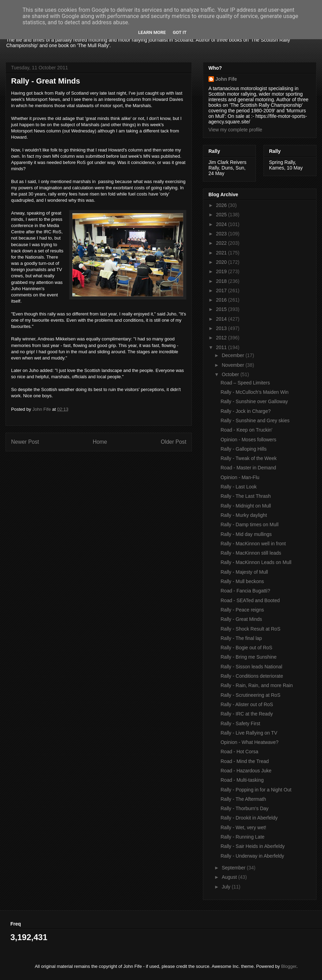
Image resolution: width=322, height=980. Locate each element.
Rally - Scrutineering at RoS (251, 695)
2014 (222, 319)
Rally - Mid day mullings (246, 534)
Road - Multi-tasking (242, 780)
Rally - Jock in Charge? (246, 411)
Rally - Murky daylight (244, 515)
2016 (222, 300)
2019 (222, 271)
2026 (222, 205)
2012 (222, 338)
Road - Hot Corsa (239, 752)
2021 (222, 253)
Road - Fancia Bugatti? (245, 591)
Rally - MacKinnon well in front (253, 544)
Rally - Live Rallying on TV (249, 733)
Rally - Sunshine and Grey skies (255, 420)
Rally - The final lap (241, 638)
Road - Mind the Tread (245, 761)
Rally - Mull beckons (242, 581)
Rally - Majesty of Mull (244, 572)
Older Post (173, 442)
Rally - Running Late (243, 837)
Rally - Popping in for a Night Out (256, 790)
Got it (180, 32)
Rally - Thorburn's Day (245, 808)
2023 (222, 234)
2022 (222, 243)
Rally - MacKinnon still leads (251, 553)
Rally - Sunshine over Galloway (254, 401)
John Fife (226, 79)
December (233, 355)
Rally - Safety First (240, 723)
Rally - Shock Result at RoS (251, 629)
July (227, 887)
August (230, 877)
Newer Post (25, 442)
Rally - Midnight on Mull (246, 506)
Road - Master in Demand (248, 468)
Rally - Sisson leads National (251, 667)
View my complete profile (235, 130)
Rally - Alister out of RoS (247, 704)
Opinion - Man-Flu (240, 477)
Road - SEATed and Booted (250, 600)
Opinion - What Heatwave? (249, 742)
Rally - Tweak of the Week (249, 458)
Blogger (289, 966)
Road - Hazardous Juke (246, 771)
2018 (222, 281)
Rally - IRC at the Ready (247, 714)
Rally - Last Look (239, 487)
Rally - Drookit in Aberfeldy (249, 818)
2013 (222, 328)
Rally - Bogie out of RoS (246, 648)
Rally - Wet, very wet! (243, 827)
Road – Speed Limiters (245, 383)
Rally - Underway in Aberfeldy (252, 856)
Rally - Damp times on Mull (249, 524)
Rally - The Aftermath (243, 799)
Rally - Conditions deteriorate (252, 676)
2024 (222, 224)
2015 (222, 309)
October (231, 374)
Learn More (152, 32)
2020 (222, 262)
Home (100, 442)
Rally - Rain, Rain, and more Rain (257, 685)
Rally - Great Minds (241, 619)
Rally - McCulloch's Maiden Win (254, 392)
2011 (222, 347)
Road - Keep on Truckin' (247, 430)
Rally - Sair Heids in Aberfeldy (253, 846)
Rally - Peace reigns (242, 610)
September (234, 868)
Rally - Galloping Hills (244, 449)
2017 (222, 290)
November (233, 365)
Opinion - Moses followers (248, 440)
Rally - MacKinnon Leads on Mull (256, 562)
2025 (222, 215)
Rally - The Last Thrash (246, 496)
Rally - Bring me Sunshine (249, 657)
